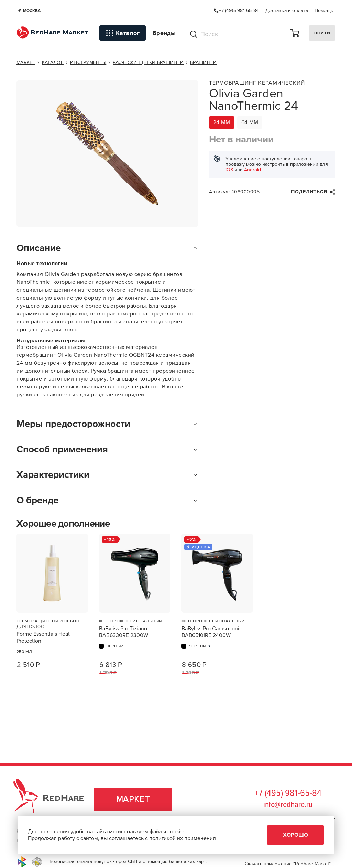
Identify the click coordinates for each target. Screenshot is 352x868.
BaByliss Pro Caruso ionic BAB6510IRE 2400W (212, 632)
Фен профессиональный (131, 621)
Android (252, 170)
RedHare (55, 799)
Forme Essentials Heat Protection (43, 637)
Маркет (133, 799)
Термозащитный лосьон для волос (48, 624)
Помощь (324, 10)
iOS (229, 170)
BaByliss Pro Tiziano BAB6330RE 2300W (124, 632)
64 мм (250, 122)
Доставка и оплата (287, 10)
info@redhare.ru (288, 805)
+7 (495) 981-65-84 (288, 794)
